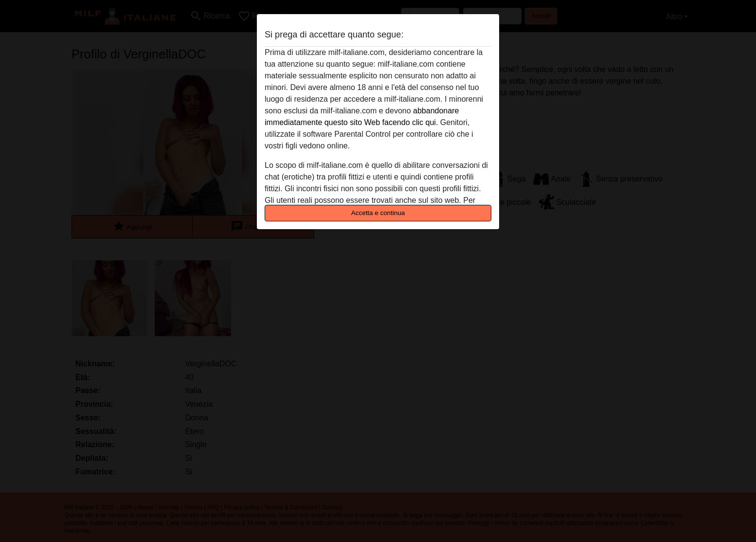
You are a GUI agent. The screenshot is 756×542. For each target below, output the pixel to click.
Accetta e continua (378, 213)
